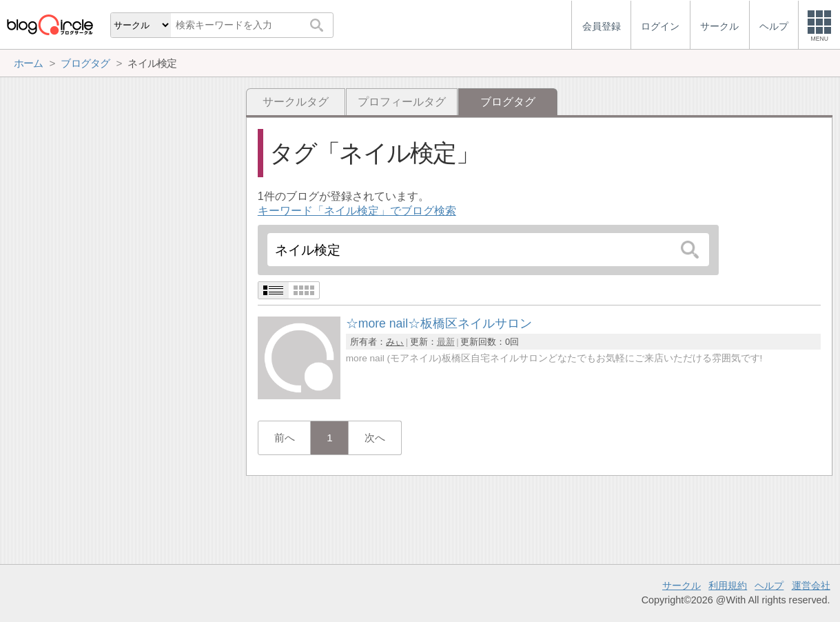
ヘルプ (769, 585)
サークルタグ (296, 102)
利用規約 (728, 585)
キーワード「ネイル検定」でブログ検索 (357, 211)
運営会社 (811, 585)
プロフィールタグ (402, 102)
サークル (682, 585)
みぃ (395, 342)
